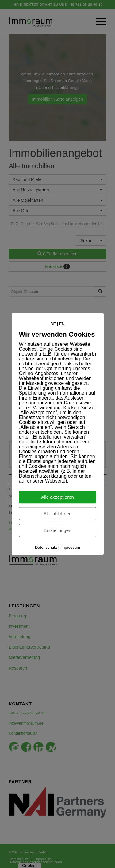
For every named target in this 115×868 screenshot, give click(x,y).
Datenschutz (46, 548)
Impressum (70, 548)
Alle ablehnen (57, 514)
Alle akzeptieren (57, 497)
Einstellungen (57, 531)
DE (53, 324)
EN (62, 324)
